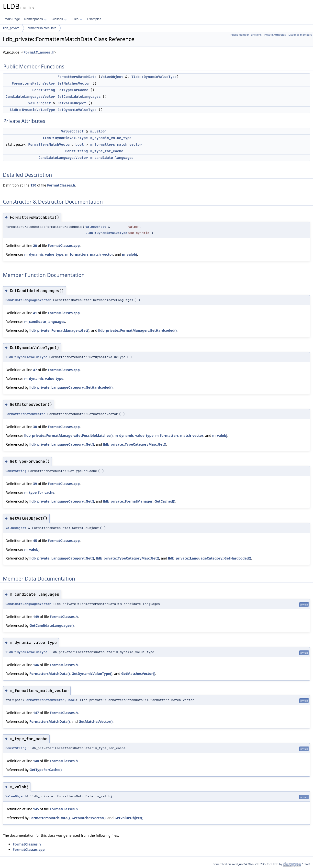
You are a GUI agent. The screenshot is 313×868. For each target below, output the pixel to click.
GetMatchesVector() (138, 674)
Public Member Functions (246, 35)
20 (35, 246)
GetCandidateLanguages (79, 97)
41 (35, 313)
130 (33, 185)
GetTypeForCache (73, 90)
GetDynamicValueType (77, 110)
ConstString (44, 90)
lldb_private (11, 28)
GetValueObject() (129, 818)
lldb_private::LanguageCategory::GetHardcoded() (71, 387)
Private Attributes (275, 35)
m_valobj (98, 131)
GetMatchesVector (74, 83)
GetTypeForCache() (45, 770)
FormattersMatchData (41, 28)
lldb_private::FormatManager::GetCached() (139, 501)
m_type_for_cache (107, 151)
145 (36, 809)
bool (80, 144)
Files (77, 19)
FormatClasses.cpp (64, 246)
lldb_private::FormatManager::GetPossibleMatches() (68, 435)
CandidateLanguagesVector (30, 97)
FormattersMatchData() (50, 674)
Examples (94, 19)
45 (35, 541)
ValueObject (112, 77)
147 (36, 713)
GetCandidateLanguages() (51, 625)
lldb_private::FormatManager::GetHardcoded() (138, 330)
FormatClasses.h (39, 52)
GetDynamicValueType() (92, 674)
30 (35, 427)
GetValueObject (72, 103)
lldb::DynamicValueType (154, 77)
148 (36, 761)
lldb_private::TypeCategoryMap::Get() (135, 444)
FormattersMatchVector (33, 83)
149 (36, 617)
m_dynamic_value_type (111, 138)
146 (36, 665)
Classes (59, 19)
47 (35, 370)
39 (35, 484)
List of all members (300, 35)
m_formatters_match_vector (116, 144)
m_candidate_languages (112, 158)
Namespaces (35, 19)
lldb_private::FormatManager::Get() (59, 330)
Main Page (12, 19)
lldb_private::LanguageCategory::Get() (62, 444)
